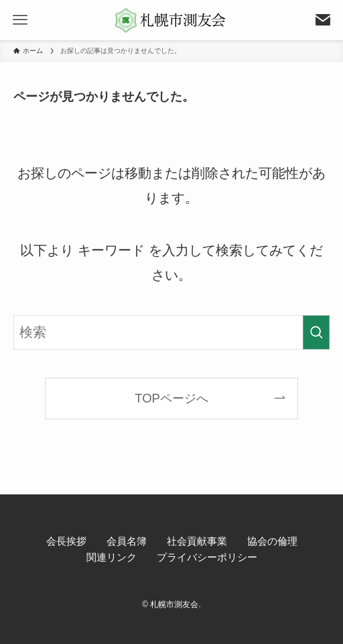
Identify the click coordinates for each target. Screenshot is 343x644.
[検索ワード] (171, 332)
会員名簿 (127, 541)
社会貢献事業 (197, 541)
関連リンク (112, 557)
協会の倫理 (272, 541)
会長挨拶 (66, 541)
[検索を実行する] (316, 332)
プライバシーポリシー (207, 557)
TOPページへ (171, 398)
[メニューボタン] (20, 20)
